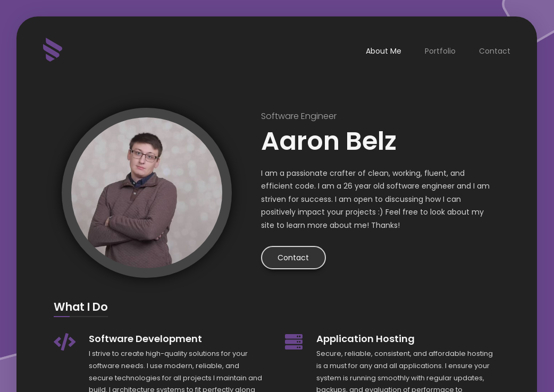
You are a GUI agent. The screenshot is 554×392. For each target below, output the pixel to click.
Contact (495, 51)
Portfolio (441, 51)
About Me (384, 51)
